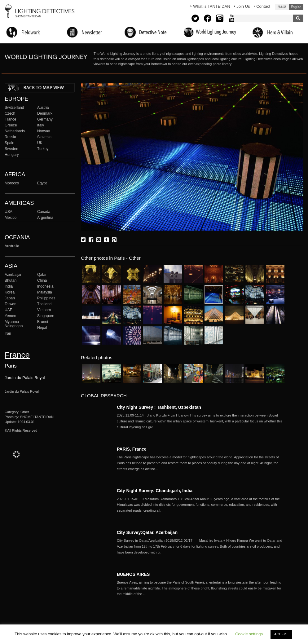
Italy (41, 125)
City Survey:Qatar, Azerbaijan (147, 532)
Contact (263, 6)
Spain (9, 143)
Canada (44, 212)
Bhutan (11, 280)
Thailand (44, 304)
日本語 (282, 7)
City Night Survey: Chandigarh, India (155, 491)
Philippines (46, 298)
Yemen (10, 316)
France (11, 119)
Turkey (43, 149)
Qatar (42, 275)
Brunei (43, 322)
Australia (12, 246)
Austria (43, 108)
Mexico (11, 218)
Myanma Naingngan (14, 324)
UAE (9, 310)
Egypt (42, 183)
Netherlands (15, 131)
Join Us (243, 6)
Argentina (45, 218)
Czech (10, 113)
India (9, 286)
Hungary (12, 155)
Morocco (12, 183)
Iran (8, 333)
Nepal (42, 328)
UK (40, 143)
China (42, 280)
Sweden (11, 149)
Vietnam (44, 310)
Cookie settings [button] (249, 634)
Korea (10, 292)
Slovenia (44, 137)
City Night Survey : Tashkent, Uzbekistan (159, 407)
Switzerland (14, 108)
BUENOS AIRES (133, 574)
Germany (45, 119)
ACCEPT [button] (281, 634)
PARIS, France (132, 449)
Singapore (46, 316)
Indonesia (45, 286)
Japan (10, 298)
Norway (44, 131)
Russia (10, 137)
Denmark (45, 113)
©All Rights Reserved (21, 430)
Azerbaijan (13, 275)
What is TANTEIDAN (211, 6)
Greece (11, 125)
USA (9, 212)
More (200, 421)
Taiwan (11, 304)
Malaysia (45, 292)
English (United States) (296, 7)
